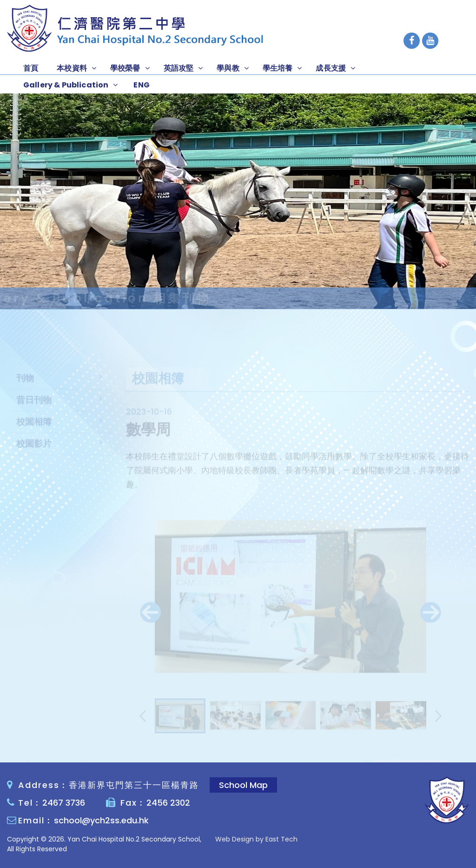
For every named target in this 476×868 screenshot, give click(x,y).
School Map (243, 785)
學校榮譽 (125, 68)
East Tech (281, 839)
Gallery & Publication (66, 85)
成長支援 (331, 68)
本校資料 (72, 68)
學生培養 (278, 68)
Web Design (235, 839)
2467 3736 (64, 803)
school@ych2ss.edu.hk (101, 820)
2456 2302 (168, 803)
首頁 (31, 68)
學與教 (228, 68)
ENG (141, 85)
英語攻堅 (179, 68)
